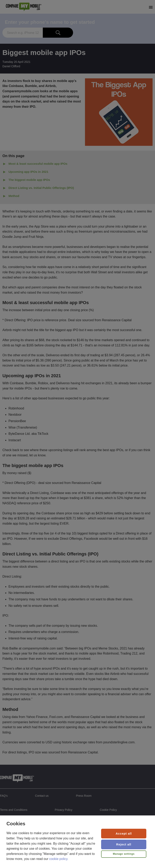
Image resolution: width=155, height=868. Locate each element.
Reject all (124, 844)
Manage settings (124, 854)
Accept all (124, 833)
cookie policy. (59, 859)
